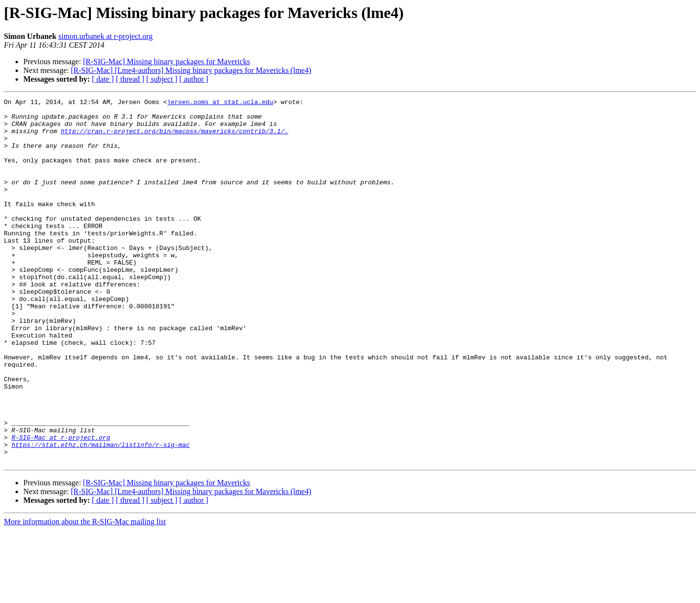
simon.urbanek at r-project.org (105, 36)
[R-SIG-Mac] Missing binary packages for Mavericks (166, 62)
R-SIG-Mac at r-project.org (61, 506)
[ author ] (194, 79)
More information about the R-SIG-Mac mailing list (85, 594)
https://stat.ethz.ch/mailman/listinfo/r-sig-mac (101, 514)
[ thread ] (130, 79)
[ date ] (103, 79)
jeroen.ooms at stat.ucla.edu (220, 103)
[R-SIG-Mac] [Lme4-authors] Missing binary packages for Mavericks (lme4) (191, 70)
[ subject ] (162, 79)
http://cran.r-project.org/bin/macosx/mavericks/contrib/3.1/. (175, 138)
